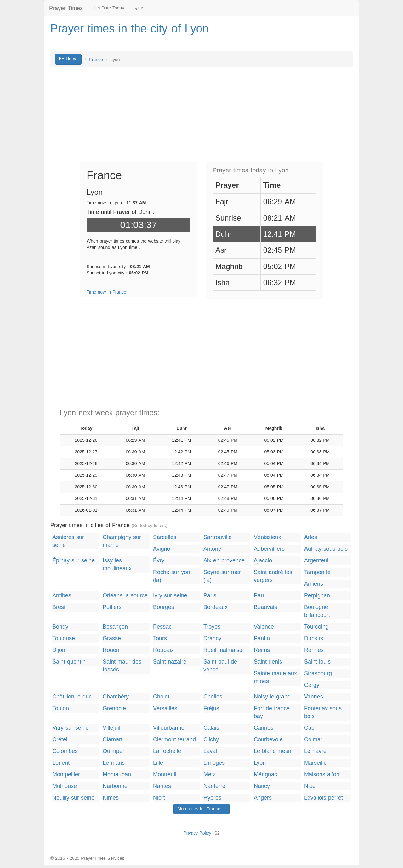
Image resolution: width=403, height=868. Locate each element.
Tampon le (317, 572)
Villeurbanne (169, 728)
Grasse (112, 638)
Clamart (113, 740)
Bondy (60, 627)
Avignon (163, 549)
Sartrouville (218, 537)
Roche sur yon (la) (172, 576)
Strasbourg (318, 673)
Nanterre (214, 786)
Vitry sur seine (71, 728)
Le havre (315, 751)
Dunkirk (314, 638)
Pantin (262, 638)
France (96, 60)
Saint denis (268, 662)
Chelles (213, 697)
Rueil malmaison (224, 650)
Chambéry (116, 697)
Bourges (164, 607)
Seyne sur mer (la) (222, 576)
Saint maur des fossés (122, 666)
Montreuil (165, 775)
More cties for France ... (201, 809)
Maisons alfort (322, 775)
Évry (159, 561)
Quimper (114, 751)
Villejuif (112, 728)
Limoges (214, 763)
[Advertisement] (201, 118)
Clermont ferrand (174, 740)
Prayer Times (66, 8)
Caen (311, 728)
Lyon (260, 763)
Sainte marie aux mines (275, 677)
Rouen (111, 650)
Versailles (165, 708)
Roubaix (163, 650)
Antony (212, 549)
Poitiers (112, 607)
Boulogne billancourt (317, 611)
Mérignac (265, 775)
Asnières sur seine (68, 541)
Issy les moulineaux (117, 565)
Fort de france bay (272, 712)
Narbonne (115, 786)
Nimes (111, 798)
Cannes (264, 728)
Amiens (314, 584)
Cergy (312, 685)
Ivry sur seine (170, 596)
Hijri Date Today (108, 8)
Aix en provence (224, 561)
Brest (59, 607)
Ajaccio (263, 561)
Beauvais (265, 607)
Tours (160, 638)
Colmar (313, 740)
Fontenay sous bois (323, 712)
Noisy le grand (272, 697)
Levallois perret (324, 798)
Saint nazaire (170, 662)
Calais (211, 728)
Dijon (59, 650)
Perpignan (317, 596)
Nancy (262, 786)
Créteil (60, 740)
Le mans (114, 763)
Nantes (162, 786)
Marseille (315, 763)
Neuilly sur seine (73, 798)
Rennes (314, 650)
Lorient (61, 763)
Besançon (115, 627)
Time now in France (106, 292)
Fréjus (211, 708)
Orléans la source (125, 596)
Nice (310, 786)
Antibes (62, 596)
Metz (210, 775)
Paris (210, 596)
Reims (262, 650)
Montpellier (66, 775)
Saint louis (317, 662)
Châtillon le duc (72, 697)
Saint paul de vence (220, 666)
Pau (259, 596)
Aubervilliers (269, 549)
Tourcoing (316, 627)
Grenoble (114, 708)
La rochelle (167, 751)
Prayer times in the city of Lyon (130, 29)
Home (68, 59)
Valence (264, 627)
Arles (311, 537)
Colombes (65, 751)
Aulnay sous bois (326, 549)
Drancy (212, 638)
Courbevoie (268, 740)
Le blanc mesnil (274, 751)
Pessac (162, 627)
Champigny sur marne (122, 541)
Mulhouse (65, 786)
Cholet (161, 697)
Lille (158, 763)
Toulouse (64, 638)
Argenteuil (317, 561)
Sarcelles (165, 537)
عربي (138, 8)
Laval (210, 751)
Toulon (61, 708)
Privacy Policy (197, 833)
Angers (263, 798)
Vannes (314, 697)
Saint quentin (69, 662)
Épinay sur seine (74, 561)
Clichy (211, 740)
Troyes (212, 627)
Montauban (117, 775)
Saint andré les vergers (273, 576)
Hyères (212, 798)
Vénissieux (267, 537)
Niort (159, 798)
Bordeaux (216, 607)
